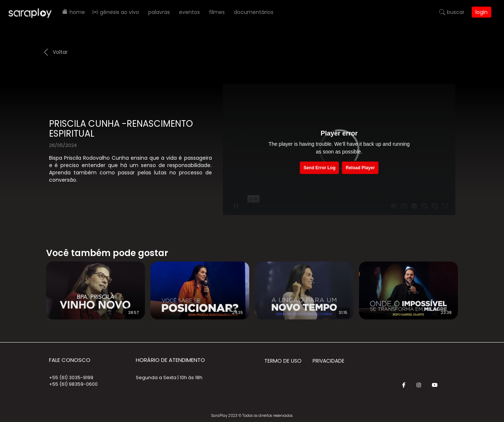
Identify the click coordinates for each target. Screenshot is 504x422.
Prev (35, 286)
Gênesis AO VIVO (120, 12)
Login (481, 12)
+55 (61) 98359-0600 (73, 384)
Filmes (217, 12)
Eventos (189, 12)
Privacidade (328, 361)
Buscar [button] (456, 12)
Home (77, 12)
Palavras (159, 12)
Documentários (254, 12)
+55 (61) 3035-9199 (71, 377)
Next (470, 286)
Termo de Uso (283, 361)
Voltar (60, 52)
